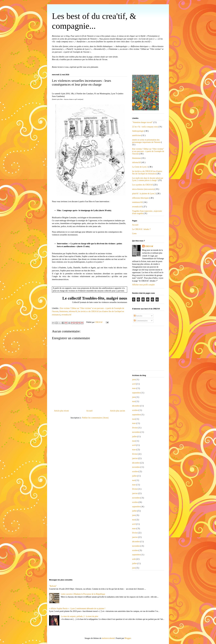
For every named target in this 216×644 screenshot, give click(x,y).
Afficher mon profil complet (143, 285)
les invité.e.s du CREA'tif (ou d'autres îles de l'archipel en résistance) (147, 172)
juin (134, 380)
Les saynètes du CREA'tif (143, 185)
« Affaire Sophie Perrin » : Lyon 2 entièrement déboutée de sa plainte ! (77, 609)
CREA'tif (149, 246)
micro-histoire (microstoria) (143, 189)
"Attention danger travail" (143, 122)
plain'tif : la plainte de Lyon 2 (144, 194)
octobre (135, 410)
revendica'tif (66, 315)
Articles (138, 316)
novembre (136, 432)
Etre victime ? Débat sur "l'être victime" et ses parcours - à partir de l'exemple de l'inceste (148, 151)
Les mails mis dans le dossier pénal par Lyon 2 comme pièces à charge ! (148, 179)
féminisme (64, 311)
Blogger (128, 638)
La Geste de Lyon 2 (140, 167)
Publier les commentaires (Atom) (95, 418)
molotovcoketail (108, 638)
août (134, 559)
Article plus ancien (118, 411)
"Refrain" (53, 586)
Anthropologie (138, 131)
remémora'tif (137, 202)
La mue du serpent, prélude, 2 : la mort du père (80, 616)
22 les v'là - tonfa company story (145, 127)
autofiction (137, 135)
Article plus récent (61, 411)
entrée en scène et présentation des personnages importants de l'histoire (147, 141)
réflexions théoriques (141, 198)
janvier (135, 458)
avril (134, 384)
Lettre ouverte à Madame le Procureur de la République (83, 594)
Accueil (89, 411)
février (135, 428)
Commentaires (141, 321)
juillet (135, 437)
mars (134, 388)
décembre (136, 406)
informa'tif (73, 311)
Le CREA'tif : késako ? (141, 229)
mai (134, 401)
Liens (134, 234)
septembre (136, 393)
